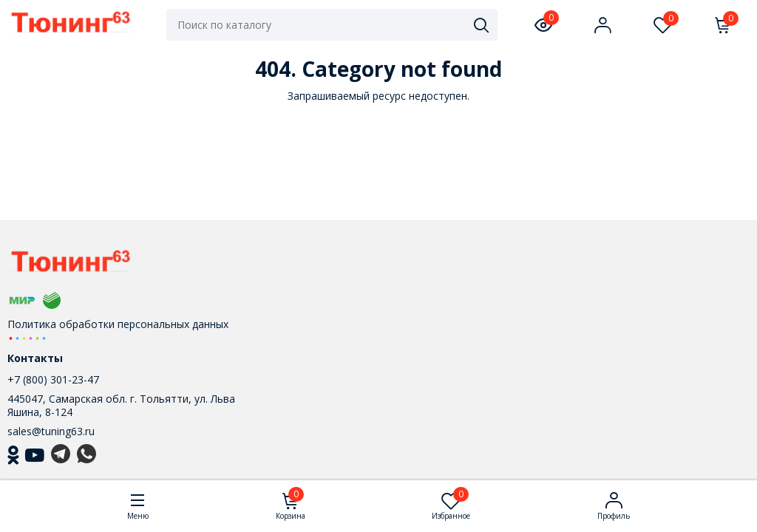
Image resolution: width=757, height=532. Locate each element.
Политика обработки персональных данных (118, 324)
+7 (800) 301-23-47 (53, 379)
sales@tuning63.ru (51, 431)
